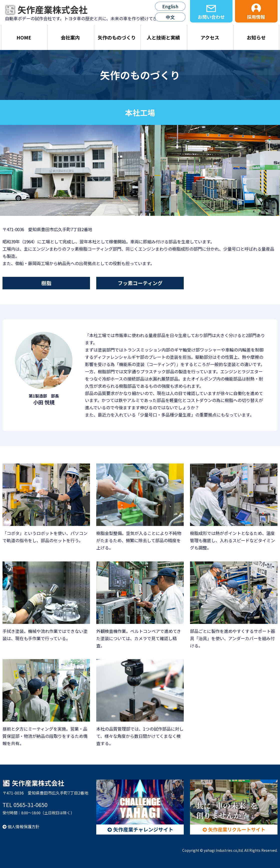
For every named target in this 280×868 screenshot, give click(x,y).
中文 (170, 17)
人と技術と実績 (163, 37)
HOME (24, 37)
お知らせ (256, 37)
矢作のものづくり (117, 37)
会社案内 (70, 37)
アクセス (210, 37)
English (170, 6)
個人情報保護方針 (21, 827)
